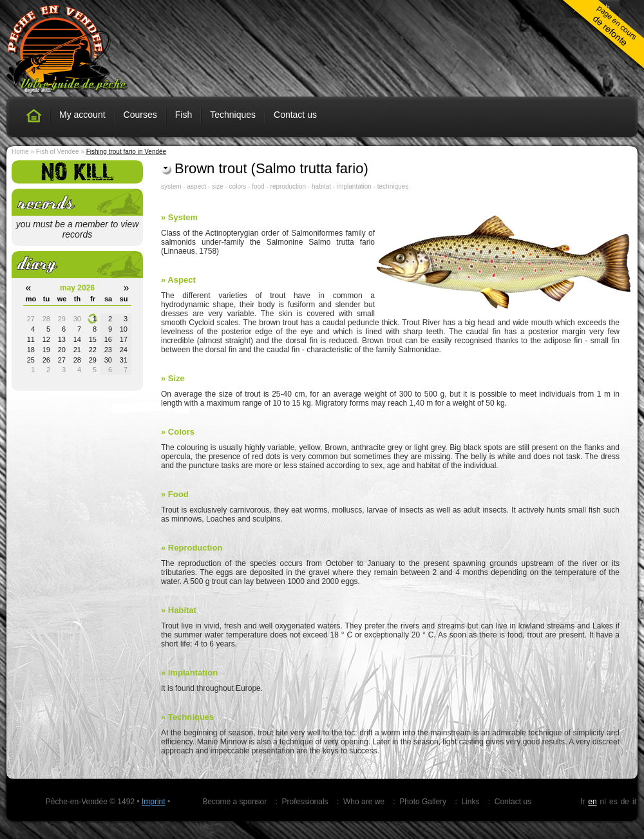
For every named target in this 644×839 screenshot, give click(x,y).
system (171, 186)
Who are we (364, 802)
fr (582, 802)
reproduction (289, 186)
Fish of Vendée (58, 152)
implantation (354, 186)
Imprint (154, 802)
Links (470, 802)
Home (20, 152)
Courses (140, 115)
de (625, 802)
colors (238, 186)
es (613, 802)
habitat (321, 186)
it (634, 802)
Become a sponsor (234, 802)
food (258, 186)
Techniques (233, 115)
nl (603, 802)
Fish (184, 115)
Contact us (295, 115)
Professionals (305, 802)
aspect (197, 186)
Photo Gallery (423, 802)
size (218, 186)
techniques (393, 186)
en (592, 802)
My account (82, 115)
